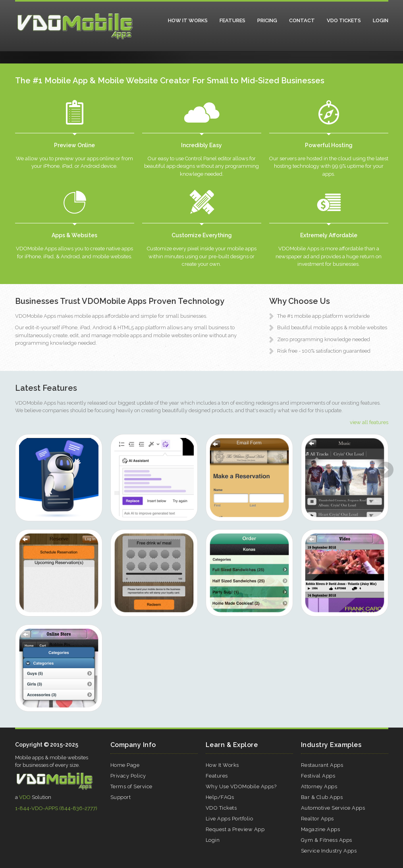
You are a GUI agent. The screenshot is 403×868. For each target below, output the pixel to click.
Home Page (125, 765)
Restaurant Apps (322, 765)
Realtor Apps (317, 819)
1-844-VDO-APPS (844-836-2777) (56, 808)
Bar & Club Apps (322, 797)
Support (121, 797)
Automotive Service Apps (333, 808)
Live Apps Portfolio (229, 819)
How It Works (188, 20)
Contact (302, 20)
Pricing (267, 20)
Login (381, 20)
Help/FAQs (220, 797)
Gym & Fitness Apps (327, 840)
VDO (25, 797)
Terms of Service (131, 786)
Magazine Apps (321, 829)
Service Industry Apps (329, 851)
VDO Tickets (344, 20)
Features (232, 20)
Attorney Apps (319, 786)
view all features (369, 422)
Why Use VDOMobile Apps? (241, 786)
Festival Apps (318, 776)
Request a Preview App (235, 829)
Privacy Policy (128, 776)
